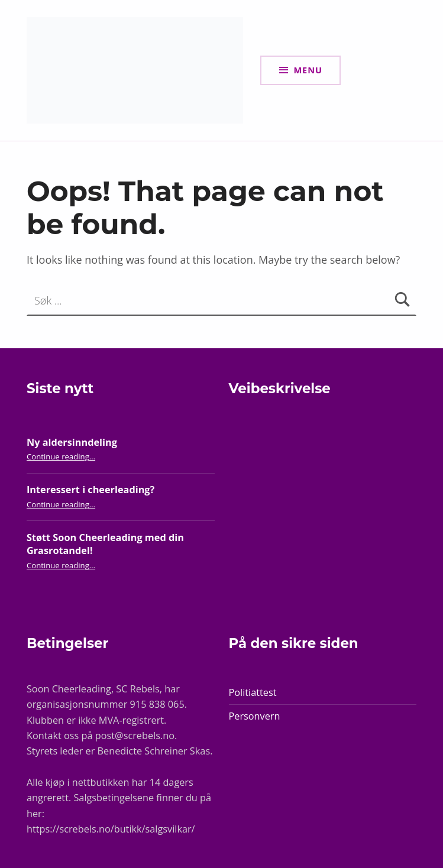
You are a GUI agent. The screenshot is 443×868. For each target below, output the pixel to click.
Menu (308, 70)
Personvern (255, 716)
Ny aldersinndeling (72, 442)
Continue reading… (61, 456)
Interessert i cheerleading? (90, 490)
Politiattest (253, 692)
